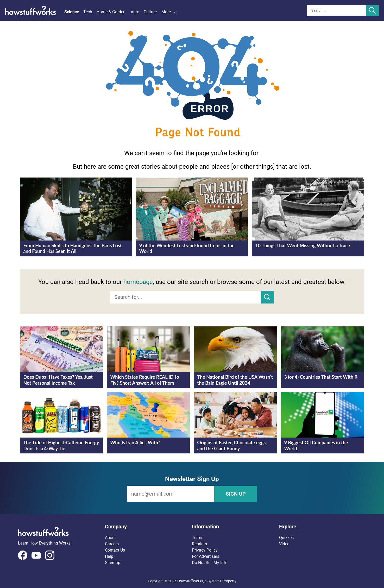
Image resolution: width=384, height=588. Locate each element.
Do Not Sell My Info (210, 563)
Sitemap (113, 563)
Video (284, 544)
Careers (112, 544)
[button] (148, 527)
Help (109, 556)
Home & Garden (111, 12)
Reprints (199, 544)
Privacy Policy (205, 550)
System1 (215, 581)
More (169, 12)
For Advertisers (206, 556)
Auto (135, 12)
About (110, 538)
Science (72, 12)
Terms (198, 538)
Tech (88, 12)
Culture (150, 12)
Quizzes (286, 538)
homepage (138, 282)
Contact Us (115, 550)
